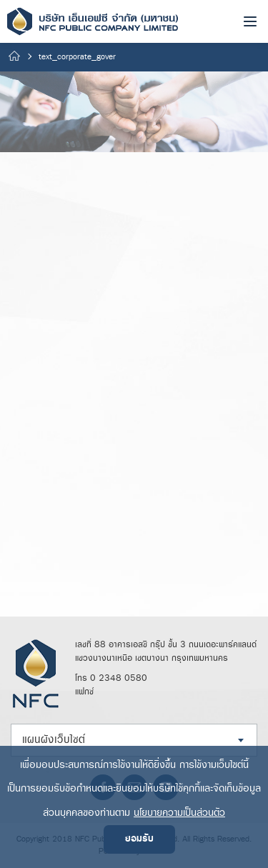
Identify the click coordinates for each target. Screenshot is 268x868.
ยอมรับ (139, 839)
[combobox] (134, 740)
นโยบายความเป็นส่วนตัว (179, 813)
